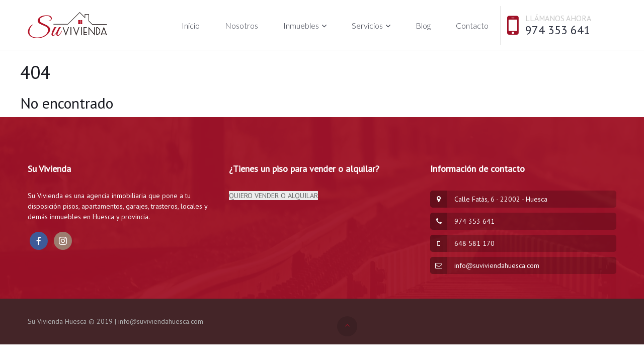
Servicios (367, 25)
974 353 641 (558, 30)
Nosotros (242, 25)
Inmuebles (301, 25)
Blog (423, 25)
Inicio (191, 25)
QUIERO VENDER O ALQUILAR (273, 196)
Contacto (472, 25)
